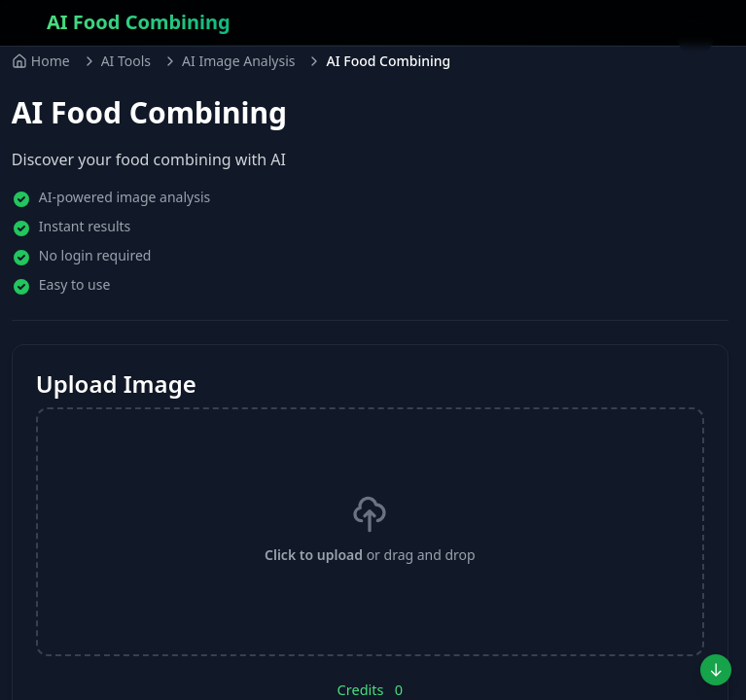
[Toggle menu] (695, 35)
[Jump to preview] (716, 670)
